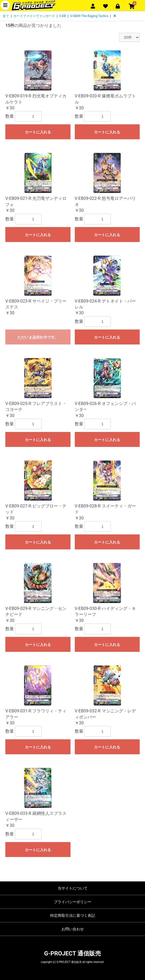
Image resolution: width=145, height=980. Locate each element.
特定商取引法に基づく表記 (73, 915)
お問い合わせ (73, 929)
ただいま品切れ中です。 (38, 337)
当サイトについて (73, 888)
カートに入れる (38, 132)
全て (6, 16)
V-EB (63, 16)
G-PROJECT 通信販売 (72, 953)
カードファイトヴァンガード (34, 16)
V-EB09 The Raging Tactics (89, 16)
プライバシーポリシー (73, 902)
